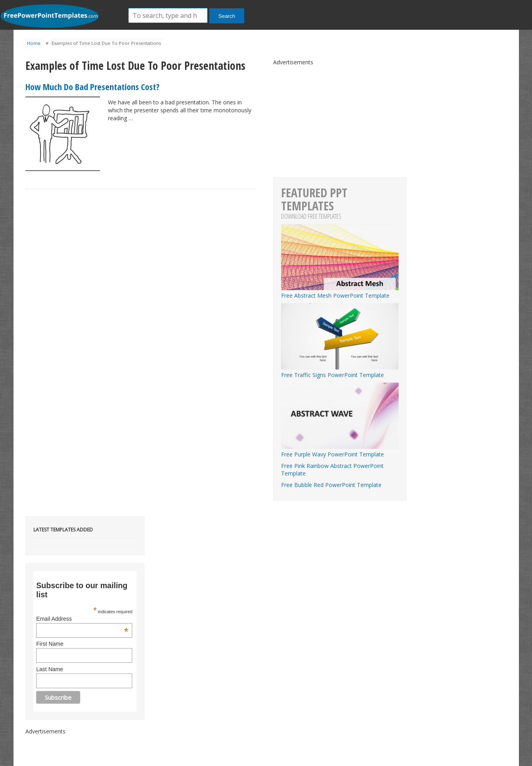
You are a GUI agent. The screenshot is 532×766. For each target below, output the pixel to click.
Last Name (50, 669)
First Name (50, 644)
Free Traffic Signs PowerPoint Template (340, 371)
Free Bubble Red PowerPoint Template (331, 485)
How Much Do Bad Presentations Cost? (93, 87)
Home (34, 43)
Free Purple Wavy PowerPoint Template (340, 450)
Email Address (82, 619)
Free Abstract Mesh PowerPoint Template (340, 292)
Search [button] (227, 16)
